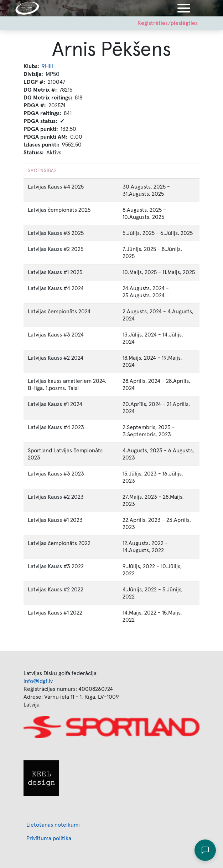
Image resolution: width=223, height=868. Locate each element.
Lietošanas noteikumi (53, 825)
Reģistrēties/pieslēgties (168, 23)
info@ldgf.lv (38, 681)
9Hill (47, 66)
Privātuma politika (49, 838)
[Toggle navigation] (184, 8)
